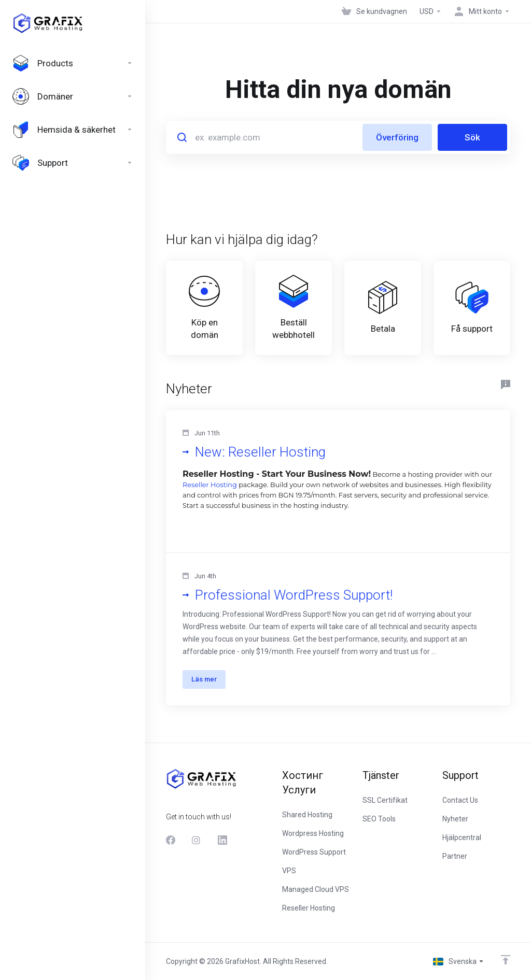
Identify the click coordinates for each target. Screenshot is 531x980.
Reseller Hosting (210, 485)
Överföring (397, 137)
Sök (472, 137)
